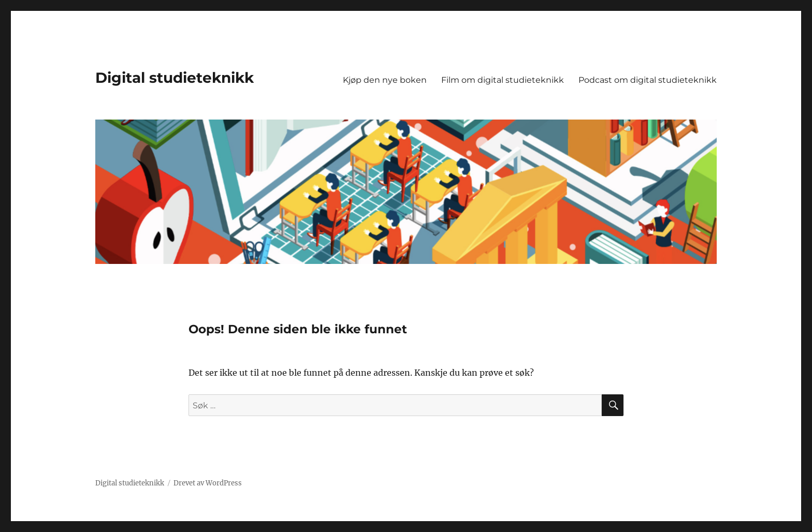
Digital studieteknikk (175, 78)
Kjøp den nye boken (385, 80)
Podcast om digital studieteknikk (648, 80)
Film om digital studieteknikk (503, 80)
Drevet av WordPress (208, 483)
